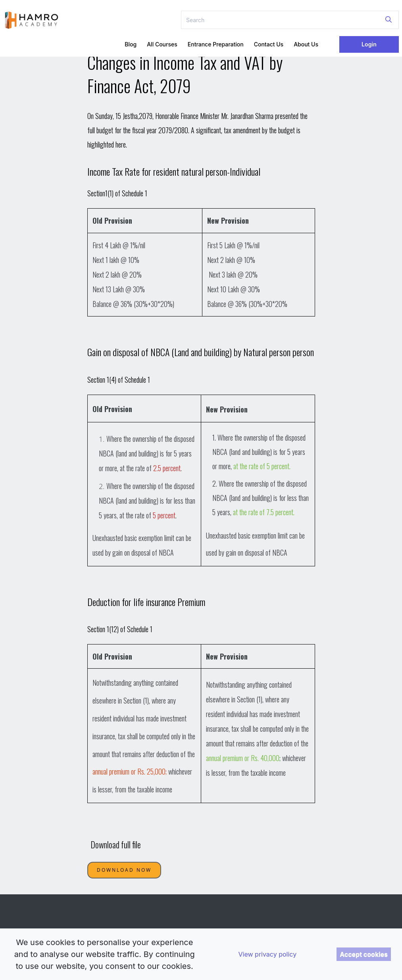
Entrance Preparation (216, 44)
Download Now (124, 870)
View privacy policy (268, 954)
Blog (131, 44)
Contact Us (269, 44)
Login (369, 44)
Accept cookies (364, 954)
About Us (306, 44)
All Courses (162, 44)
